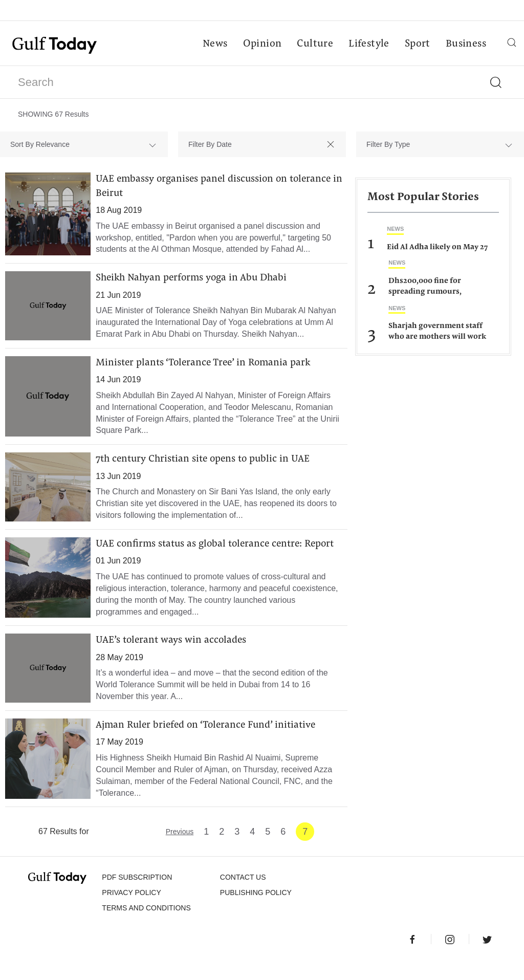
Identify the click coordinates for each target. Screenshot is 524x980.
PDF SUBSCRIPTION (137, 895)
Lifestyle (368, 44)
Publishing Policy (256, 910)
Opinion (262, 44)
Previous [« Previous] (180, 850)
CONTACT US (243, 895)
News (215, 44)
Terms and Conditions (146, 926)
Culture (314, 44)
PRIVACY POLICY (131, 910)
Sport (417, 44)
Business (465, 44)
